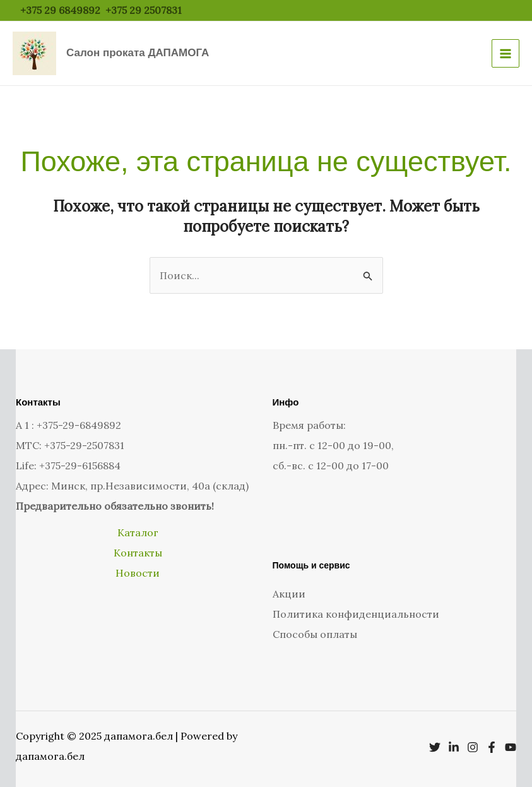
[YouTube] (511, 747)
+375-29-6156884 (80, 466)
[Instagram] (473, 747)
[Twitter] (435, 747)
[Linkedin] (454, 747)
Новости (138, 573)
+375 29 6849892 (60, 10)
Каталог (138, 532)
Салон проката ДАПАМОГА (138, 53)
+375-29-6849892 (79, 425)
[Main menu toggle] (505, 53)
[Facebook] (492, 747)
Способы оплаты (315, 634)
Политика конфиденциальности (356, 614)
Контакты (138, 553)
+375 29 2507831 (145, 10)
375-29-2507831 (87, 445)
